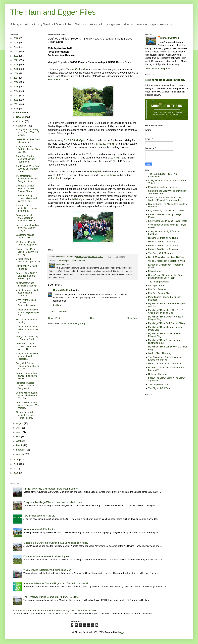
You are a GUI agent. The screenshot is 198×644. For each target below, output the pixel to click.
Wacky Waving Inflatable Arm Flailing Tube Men (47, 570)
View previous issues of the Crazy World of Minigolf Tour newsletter (165, 199)
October (20, 121)
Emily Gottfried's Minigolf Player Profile (168, 221)
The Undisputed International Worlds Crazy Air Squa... (27, 179)
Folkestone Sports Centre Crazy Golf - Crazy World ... (26, 386)
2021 (16, 60)
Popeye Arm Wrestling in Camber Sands (27, 338)
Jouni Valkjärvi (108, 175)
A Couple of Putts (157, 285)
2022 (16, 56)
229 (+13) (116, 158)
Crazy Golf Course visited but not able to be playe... (27, 366)
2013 (16, 95)
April (19, 441)
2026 (16, 38)
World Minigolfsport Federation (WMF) (167, 261)
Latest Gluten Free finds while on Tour (28, 141)
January (20, 454)
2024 (16, 47)
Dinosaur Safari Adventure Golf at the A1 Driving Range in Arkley (56, 543)
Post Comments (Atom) (73, 324)
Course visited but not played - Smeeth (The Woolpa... (27, 405)
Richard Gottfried (75, 69)
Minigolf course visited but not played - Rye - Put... (27, 312)
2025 (16, 43)
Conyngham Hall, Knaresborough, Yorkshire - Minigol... (27, 218)
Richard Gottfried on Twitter (162, 242)
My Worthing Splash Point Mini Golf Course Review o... (26, 303)
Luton (58, 261)
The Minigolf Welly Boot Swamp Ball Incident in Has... (28, 169)
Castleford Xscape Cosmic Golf (25, 236)
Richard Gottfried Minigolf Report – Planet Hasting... (25, 415)
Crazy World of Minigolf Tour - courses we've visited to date (53, 502)
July (18, 428)
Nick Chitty (54, 178)
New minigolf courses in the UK (165, 80)
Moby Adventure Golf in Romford (40, 529)
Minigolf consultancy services (163, 187)
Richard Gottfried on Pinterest (163, 249)
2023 (16, 51)
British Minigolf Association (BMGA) (166, 257)
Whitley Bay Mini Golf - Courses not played (27, 243)
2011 (16, 104)
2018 (16, 73)
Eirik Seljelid (94, 172)
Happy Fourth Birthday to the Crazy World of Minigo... (27, 132)
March (20, 445)
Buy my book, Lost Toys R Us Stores (167, 211)
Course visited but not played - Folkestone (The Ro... (27, 395)
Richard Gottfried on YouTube (163, 238)
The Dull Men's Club (158, 384)
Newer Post (54, 318)
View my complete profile (158, 69)
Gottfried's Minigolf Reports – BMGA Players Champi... (26, 188)
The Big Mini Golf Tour (159, 388)
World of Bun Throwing (160, 353)
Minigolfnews (155, 271)
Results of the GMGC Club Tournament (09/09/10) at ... (26, 276)
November (22, 117)
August (20, 423)
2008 (16, 464)
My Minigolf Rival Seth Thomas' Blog (167, 323)
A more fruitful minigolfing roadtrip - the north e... (27, 208)
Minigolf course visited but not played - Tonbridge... (27, 293)
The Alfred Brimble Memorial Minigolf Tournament (25, 159)
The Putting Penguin (158, 282)
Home (93, 318)
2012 (16, 100)
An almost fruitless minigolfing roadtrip (26, 284)
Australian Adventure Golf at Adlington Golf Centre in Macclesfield (56, 583)
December (22, 112)
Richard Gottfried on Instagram (164, 246)
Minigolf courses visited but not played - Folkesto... (27, 356)
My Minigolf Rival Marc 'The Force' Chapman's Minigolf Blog (165, 312)
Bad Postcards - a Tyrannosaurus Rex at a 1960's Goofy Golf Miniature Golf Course (55, 610)
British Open (78, 199)
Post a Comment (59, 312)
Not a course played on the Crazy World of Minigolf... (27, 228)
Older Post (132, 318)
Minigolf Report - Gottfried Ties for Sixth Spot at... (28, 149)
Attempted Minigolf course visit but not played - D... (26, 346)
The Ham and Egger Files (53, 12)
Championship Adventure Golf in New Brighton (47, 556)
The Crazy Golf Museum (160, 253)
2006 (16, 473)
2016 (16, 82)
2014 (16, 91)
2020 (16, 65)
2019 (16, 69)
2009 (16, 460)
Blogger (121, 632)
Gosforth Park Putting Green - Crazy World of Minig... (27, 252)
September (22, 126)
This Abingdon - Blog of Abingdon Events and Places (165, 359)
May (19, 437)
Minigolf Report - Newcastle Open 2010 (28, 260)
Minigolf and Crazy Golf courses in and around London (51, 489)
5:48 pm (57, 305)
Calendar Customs (158, 374)
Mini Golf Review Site (159, 293)
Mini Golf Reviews (157, 289)
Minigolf (65, 261)
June (19, 432)
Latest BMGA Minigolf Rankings (27, 267)
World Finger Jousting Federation (165, 364)
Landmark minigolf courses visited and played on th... (26, 198)
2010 (16, 109)
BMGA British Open (58, 80)
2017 (16, 78)
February (21, 450)
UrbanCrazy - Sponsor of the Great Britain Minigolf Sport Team (166, 277)
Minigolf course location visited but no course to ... (27, 329)
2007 (16, 469)
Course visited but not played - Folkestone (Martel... (27, 376)
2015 (16, 87)
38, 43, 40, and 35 (104, 144)
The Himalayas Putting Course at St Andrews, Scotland (51, 597)
